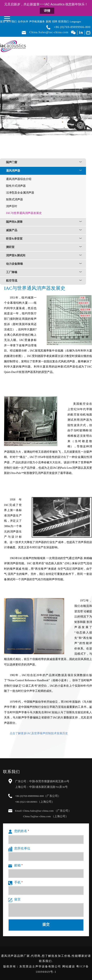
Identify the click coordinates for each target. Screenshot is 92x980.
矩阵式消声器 (14, 199)
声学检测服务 (37, 21)
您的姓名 (19, 832)
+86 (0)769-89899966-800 (72, 27)
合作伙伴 (23, 21)
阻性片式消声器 (16, 186)
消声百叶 (12, 206)
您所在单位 (19, 849)
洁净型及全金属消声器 (20, 193)
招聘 (55, 21)
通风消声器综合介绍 (19, 179)
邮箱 (15, 866)
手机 (15, 883)
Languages (75, 21)
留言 (14, 900)
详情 (47, 11)
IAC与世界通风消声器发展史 (24, 213)
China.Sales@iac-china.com (49, 32)
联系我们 (63, 21)
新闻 (48, 21)
